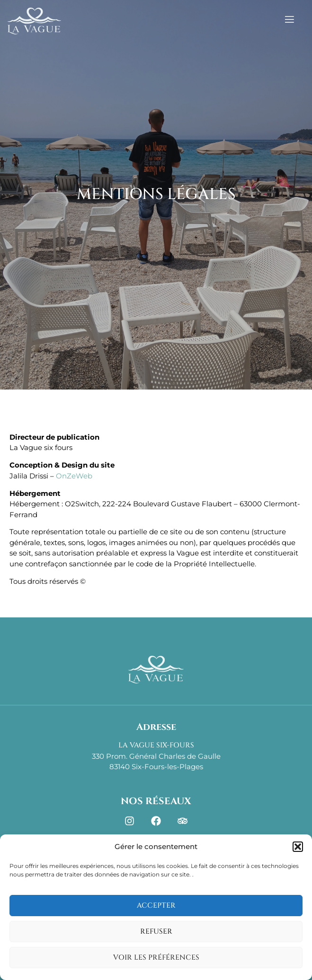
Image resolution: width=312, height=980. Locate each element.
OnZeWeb (74, 476)
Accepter (156, 906)
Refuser (156, 932)
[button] (298, 847)
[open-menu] (299, 21)
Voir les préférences (156, 958)
